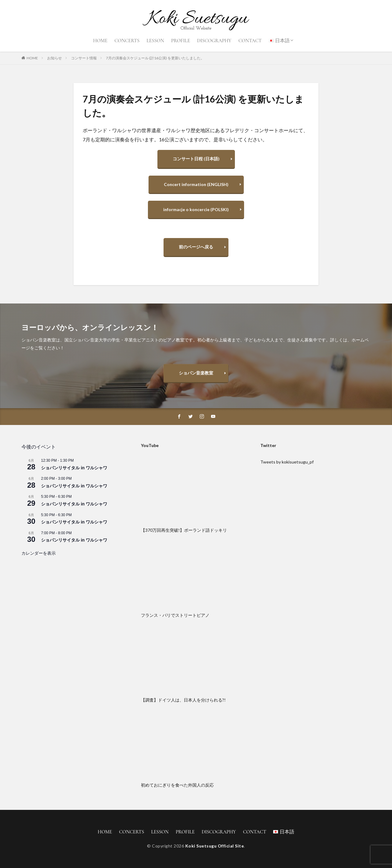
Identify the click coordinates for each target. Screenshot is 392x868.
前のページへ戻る (196, 247)
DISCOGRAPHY (214, 41)
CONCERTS (127, 41)
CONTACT (250, 41)
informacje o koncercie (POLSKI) (196, 209)
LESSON (155, 41)
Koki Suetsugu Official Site (215, 846)
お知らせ (55, 58)
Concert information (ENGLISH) (196, 184)
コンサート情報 (84, 58)
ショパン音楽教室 (196, 373)
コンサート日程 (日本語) (196, 159)
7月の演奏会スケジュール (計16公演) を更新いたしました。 (155, 58)
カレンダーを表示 (39, 553)
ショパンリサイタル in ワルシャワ (74, 468)
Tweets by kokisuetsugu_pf (287, 462)
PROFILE (181, 41)
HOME (100, 41)
